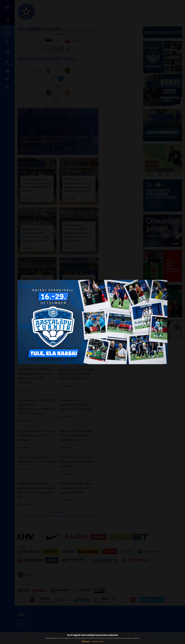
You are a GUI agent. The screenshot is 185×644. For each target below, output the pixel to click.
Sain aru (86, 641)
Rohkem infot (98, 641)
